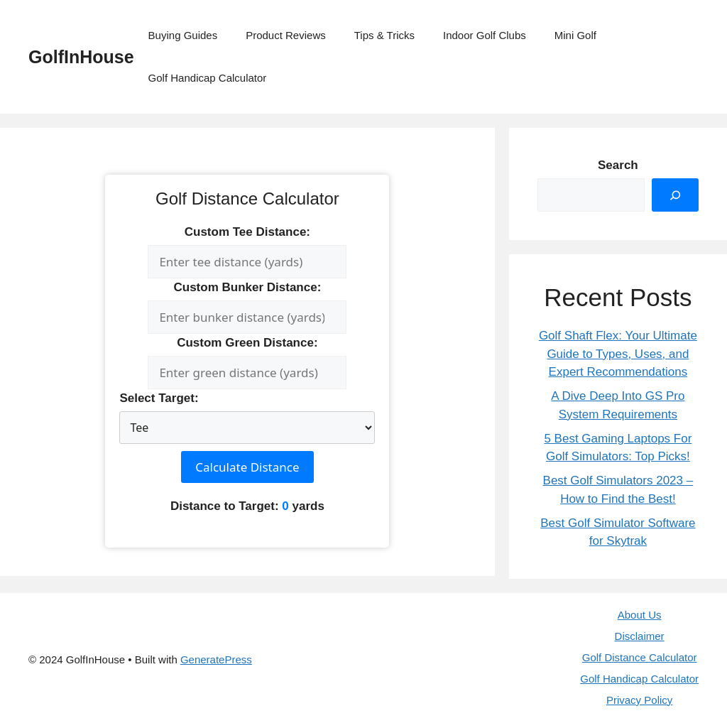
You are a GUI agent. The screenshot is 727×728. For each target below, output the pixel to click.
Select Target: (159, 398)
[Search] (675, 195)
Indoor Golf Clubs (485, 35)
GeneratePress (216, 659)
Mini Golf (575, 35)
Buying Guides (183, 35)
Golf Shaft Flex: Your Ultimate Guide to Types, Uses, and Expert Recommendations (618, 354)
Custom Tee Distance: (247, 232)
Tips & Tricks (384, 35)
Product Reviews (286, 35)
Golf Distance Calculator (640, 657)
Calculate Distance (247, 467)
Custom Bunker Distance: (247, 287)
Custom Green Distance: (247, 343)
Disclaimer (640, 636)
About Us (640, 615)
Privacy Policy (639, 700)
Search (618, 165)
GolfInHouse (81, 57)
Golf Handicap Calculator (208, 78)
